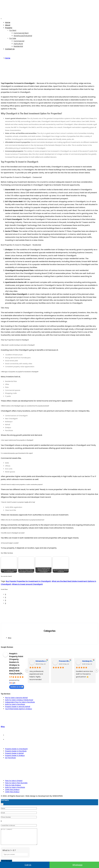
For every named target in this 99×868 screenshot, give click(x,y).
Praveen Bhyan (65, 661)
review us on (17, 687)
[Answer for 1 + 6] (15, 858)
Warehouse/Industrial (23, 36)
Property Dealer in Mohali (14, 753)
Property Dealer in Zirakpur (15, 755)
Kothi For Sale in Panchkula (15, 704)
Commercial (19, 41)
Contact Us (10, 49)
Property (9, 28)
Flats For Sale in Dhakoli (14, 781)
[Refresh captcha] (27, 860)
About (8, 25)
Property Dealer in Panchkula (16, 751)
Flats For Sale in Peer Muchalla (16, 783)
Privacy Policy (52, 739)
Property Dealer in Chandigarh (16, 749)
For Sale (13, 38)
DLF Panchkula (10, 758)
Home (8, 22)
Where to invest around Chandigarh (27, 584)
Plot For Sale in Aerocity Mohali (16, 698)
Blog (10, 638)
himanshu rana (42, 661)
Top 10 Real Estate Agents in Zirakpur (19, 709)
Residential (18, 46)
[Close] (2, 804)
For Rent (13, 30)
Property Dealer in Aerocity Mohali (18, 707)
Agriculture (18, 44)
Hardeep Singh (88, 661)
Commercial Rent (21, 33)
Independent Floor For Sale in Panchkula (20, 702)
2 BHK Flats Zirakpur (12, 790)
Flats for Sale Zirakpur (13, 785)
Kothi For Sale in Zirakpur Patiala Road (19, 700)
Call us (25, 865)
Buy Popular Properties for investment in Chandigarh (28, 581)
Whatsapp (74, 865)
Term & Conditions (52, 735)
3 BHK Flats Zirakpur (12, 792)
